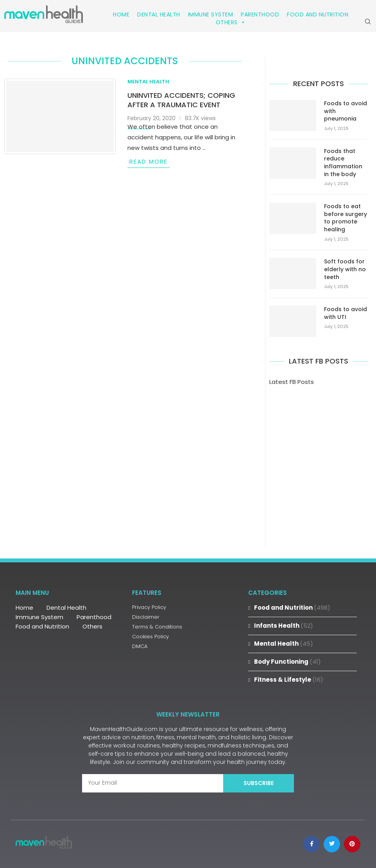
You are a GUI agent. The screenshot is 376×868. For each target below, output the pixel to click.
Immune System (211, 14)
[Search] (368, 22)
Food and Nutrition (318, 14)
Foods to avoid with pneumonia (346, 111)
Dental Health (159, 14)
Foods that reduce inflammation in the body (343, 163)
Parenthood (260, 14)
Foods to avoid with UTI (346, 313)
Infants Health (284, 626)
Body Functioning (287, 662)
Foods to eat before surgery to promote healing (346, 218)
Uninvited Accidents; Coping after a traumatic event (181, 100)
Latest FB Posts (292, 382)
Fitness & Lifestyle (289, 680)
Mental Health (284, 644)
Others (231, 22)
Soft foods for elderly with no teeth (345, 269)
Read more (149, 161)
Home (121, 14)
